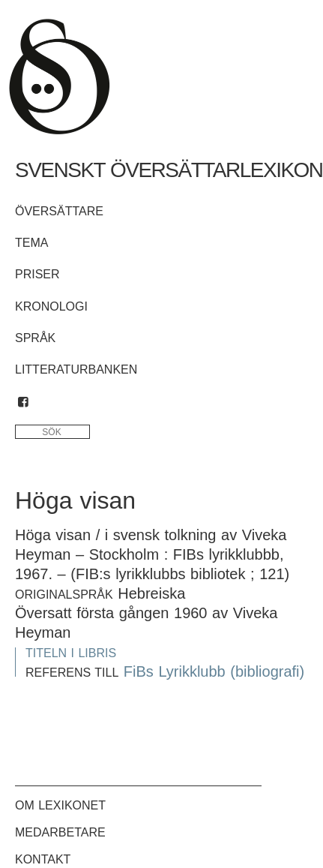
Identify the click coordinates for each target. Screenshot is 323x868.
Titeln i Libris (71, 653)
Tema (31, 243)
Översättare (59, 211)
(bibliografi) (267, 671)
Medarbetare (60, 832)
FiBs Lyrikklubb (175, 671)
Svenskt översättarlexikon (169, 170)
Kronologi (51, 306)
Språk (35, 338)
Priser (37, 274)
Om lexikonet (60, 805)
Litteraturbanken (76, 369)
